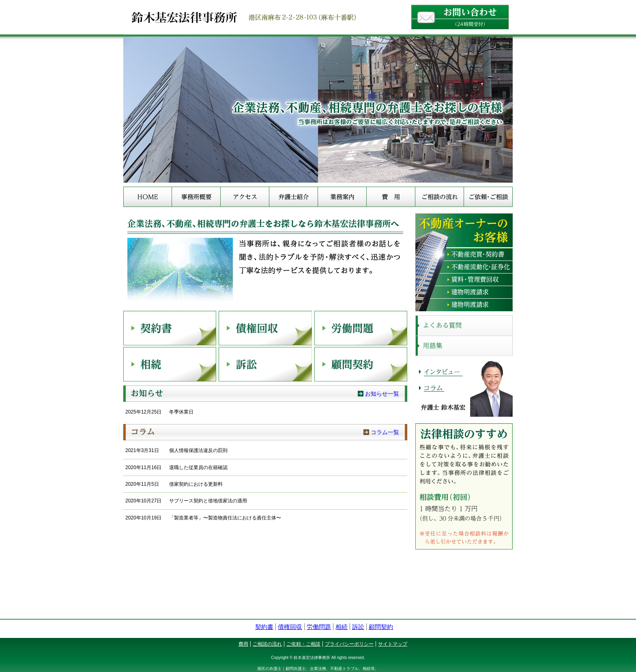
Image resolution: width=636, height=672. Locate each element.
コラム (265, 432)
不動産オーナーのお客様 (464, 231)
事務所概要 (196, 197)
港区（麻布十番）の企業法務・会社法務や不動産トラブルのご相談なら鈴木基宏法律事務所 (318, 17)
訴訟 (265, 364)
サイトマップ (393, 644)
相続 (170, 364)
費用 (391, 197)
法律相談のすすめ (464, 486)
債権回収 (265, 328)
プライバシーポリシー (349, 644)
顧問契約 (361, 364)
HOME (148, 197)
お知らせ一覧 (382, 394)
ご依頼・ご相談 (488, 197)
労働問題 (361, 328)
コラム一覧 (385, 432)
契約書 (170, 328)
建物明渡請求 (464, 292)
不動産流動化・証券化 (464, 267)
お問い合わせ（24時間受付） (460, 17)
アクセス (245, 197)
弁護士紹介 (293, 197)
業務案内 (342, 197)
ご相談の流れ (439, 197)
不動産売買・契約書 (464, 255)
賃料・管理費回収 (464, 280)
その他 (464, 305)
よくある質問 (464, 325)
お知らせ (265, 394)
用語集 (464, 346)
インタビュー (443, 371)
